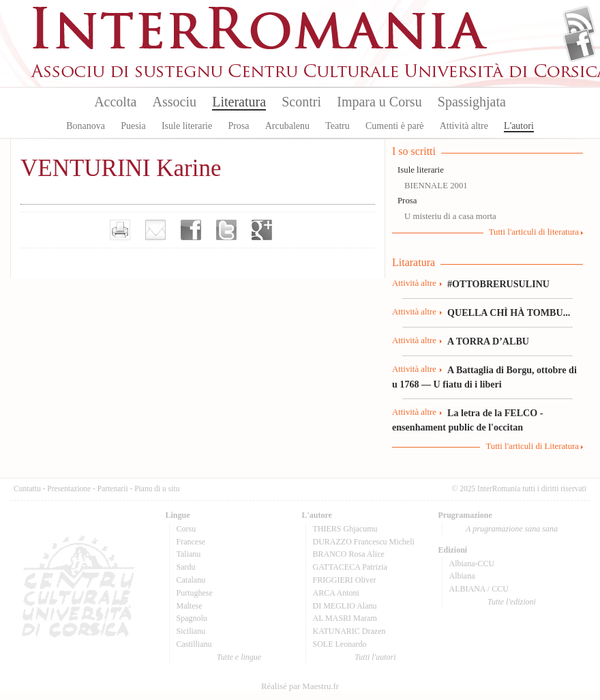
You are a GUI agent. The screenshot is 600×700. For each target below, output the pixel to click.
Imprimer (120, 230)
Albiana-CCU (472, 564)
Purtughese (195, 593)
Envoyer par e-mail (155, 230)
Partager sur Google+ (262, 230)
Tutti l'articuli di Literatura (532, 446)
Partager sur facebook (191, 230)
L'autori (519, 126)
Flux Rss (579, 23)
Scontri (301, 102)
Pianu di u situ (157, 488)
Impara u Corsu (379, 102)
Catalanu (191, 580)
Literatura (239, 102)
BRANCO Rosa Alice (349, 554)
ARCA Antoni (336, 593)
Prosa (238, 126)
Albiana (462, 576)
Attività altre (464, 126)
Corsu (186, 529)
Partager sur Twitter (226, 230)
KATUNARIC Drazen (349, 631)
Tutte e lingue (239, 657)
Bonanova (86, 126)
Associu (175, 102)
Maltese (190, 606)
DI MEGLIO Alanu (345, 606)
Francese (191, 542)
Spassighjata (472, 102)
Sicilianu (191, 631)
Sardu (186, 567)
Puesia (133, 126)
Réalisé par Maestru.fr (300, 686)
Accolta (115, 102)
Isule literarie (187, 126)
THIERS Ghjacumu (345, 529)
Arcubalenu (287, 126)
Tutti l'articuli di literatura (534, 232)
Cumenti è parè (395, 126)
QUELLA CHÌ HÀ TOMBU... (509, 312)
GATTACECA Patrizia (350, 567)
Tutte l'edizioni (512, 602)
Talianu (189, 554)
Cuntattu (27, 488)
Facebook (579, 45)
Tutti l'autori (375, 657)
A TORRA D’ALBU (488, 341)
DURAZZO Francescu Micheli (364, 542)
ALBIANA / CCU (479, 589)
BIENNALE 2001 (436, 186)
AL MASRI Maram (345, 618)
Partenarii (113, 488)
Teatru (337, 126)
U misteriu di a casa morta (450, 216)
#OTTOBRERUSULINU (498, 284)
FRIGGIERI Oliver (345, 580)
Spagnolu (192, 618)
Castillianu (194, 644)
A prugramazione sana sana (512, 529)
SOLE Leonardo (340, 644)
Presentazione (69, 488)
